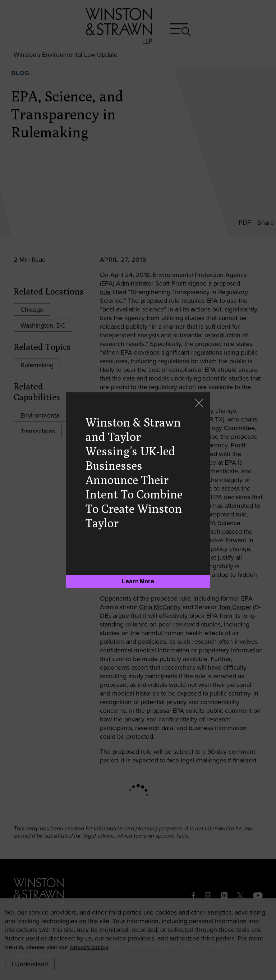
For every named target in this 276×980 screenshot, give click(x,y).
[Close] (199, 404)
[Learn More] (138, 582)
